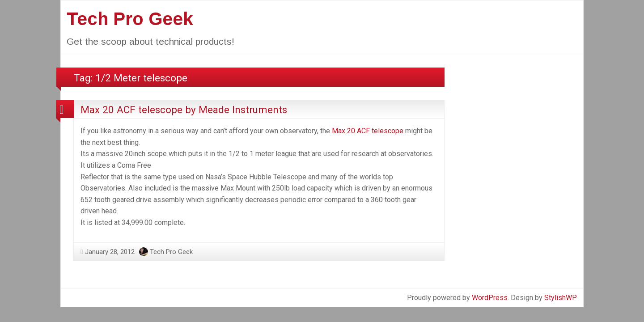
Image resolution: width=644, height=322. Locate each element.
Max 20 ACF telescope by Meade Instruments (184, 110)
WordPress (490, 298)
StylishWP (561, 298)
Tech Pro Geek (130, 19)
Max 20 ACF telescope (367, 131)
